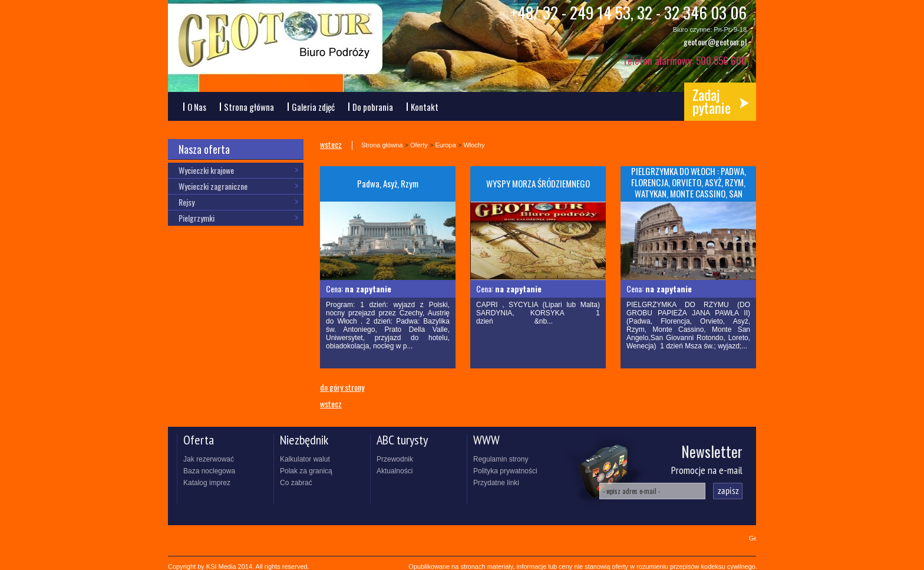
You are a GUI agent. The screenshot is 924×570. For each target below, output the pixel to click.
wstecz (331, 145)
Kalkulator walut (305, 459)
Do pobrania (373, 107)
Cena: (359, 289)
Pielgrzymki (197, 218)
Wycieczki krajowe (206, 170)
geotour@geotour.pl (715, 42)
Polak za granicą (306, 471)
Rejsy (187, 202)
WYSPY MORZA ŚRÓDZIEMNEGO (538, 183)
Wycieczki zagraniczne (213, 186)
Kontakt (425, 107)
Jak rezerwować (209, 459)
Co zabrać (296, 483)
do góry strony (342, 386)
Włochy (474, 145)
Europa (445, 145)
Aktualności (395, 471)
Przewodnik (395, 459)
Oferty (419, 145)
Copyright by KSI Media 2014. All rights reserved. (239, 566)
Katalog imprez (207, 483)
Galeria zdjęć (313, 107)
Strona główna (249, 107)
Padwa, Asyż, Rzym (388, 183)
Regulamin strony (501, 459)
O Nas (197, 107)
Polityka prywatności (505, 471)
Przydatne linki (496, 483)
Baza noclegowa (209, 471)
